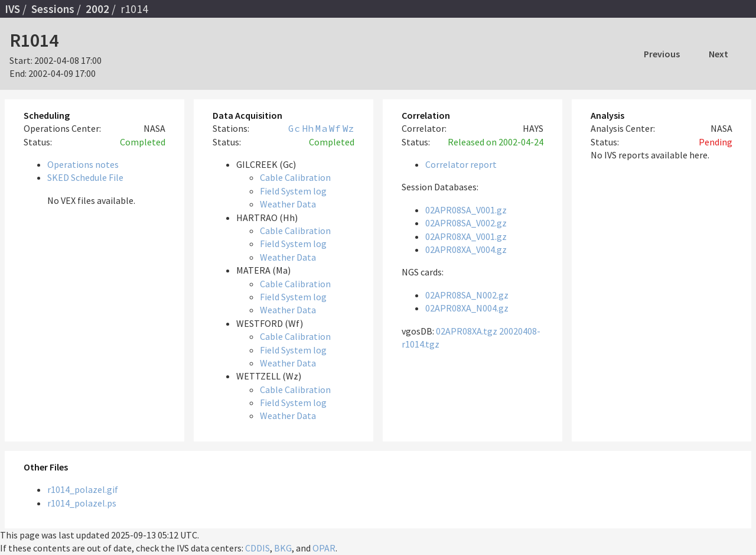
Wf (335, 128)
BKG (283, 548)
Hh (308, 128)
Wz (348, 128)
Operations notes (83, 164)
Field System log (293, 191)
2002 (97, 9)
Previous (662, 54)
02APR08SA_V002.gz (466, 223)
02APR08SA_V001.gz (466, 210)
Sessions (53, 9)
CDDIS (258, 548)
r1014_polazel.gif (83, 489)
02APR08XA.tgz (467, 331)
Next (718, 54)
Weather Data (288, 204)
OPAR (324, 548)
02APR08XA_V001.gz (466, 236)
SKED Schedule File (85, 177)
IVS (12, 9)
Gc (294, 128)
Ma (321, 128)
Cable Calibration (295, 177)
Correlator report (461, 164)
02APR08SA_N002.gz (467, 295)
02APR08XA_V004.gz (466, 249)
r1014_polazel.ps (82, 503)
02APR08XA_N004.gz (467, 308)
